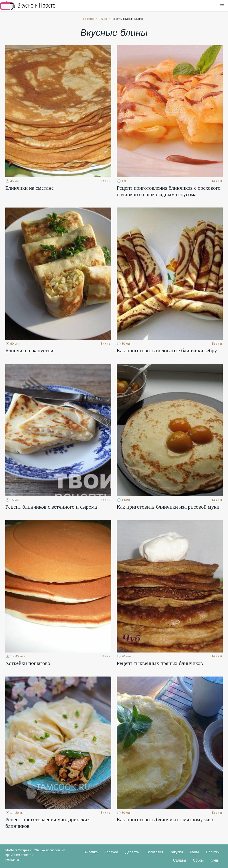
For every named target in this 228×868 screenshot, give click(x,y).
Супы (215, 860)
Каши (194, 852)
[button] (222, 6)
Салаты (180, 860)
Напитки (213, 852)
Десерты (132, 852)
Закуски (176, 852)
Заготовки (155, 852)
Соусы (198, 860)
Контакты (12, 860)
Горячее (112, 852)
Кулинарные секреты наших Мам (28, 6)
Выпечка (91, 852)
